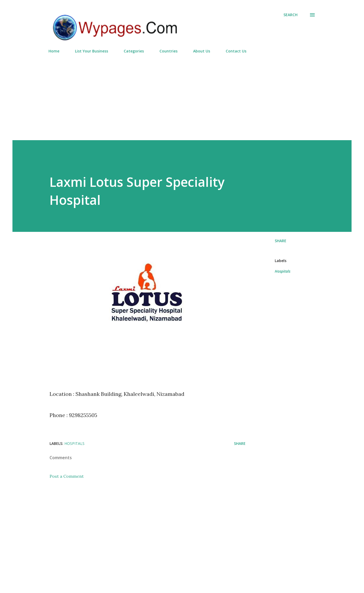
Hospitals (283, 271)
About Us (202, 51)
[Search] (290, 15)
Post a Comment (67, 476)
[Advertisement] (182, 95)
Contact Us (236, 51)
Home (54, 51)
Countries (168, 51)
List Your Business (92, 51)
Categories (134, 51)
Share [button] (281, 241)
